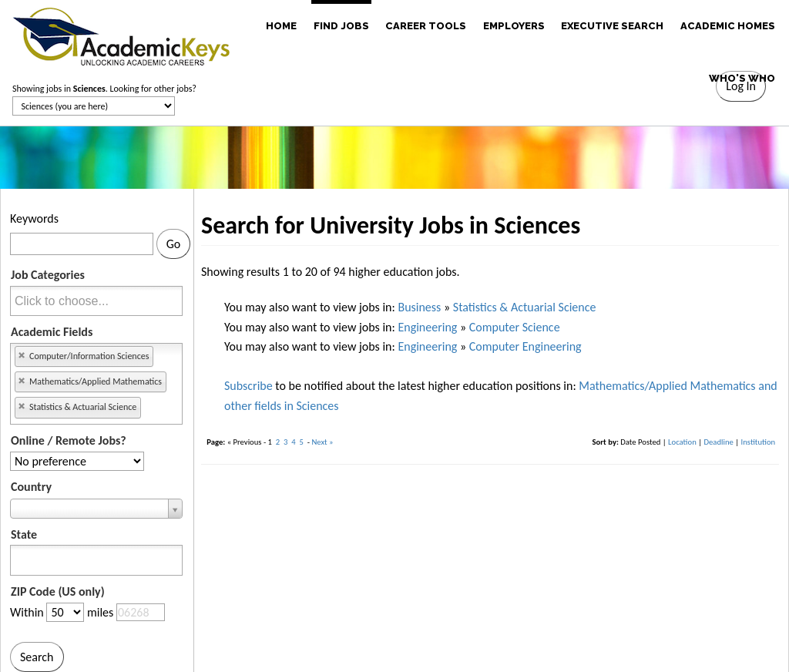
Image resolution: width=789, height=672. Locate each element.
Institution (759, 442)
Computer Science (515, 327)
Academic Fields (52, 332)
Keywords (34, 218)
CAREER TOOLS (426, 26)
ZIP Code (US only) (58, 591)
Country (31, 487)
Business (419, 307)
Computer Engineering (525, 346)
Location (682, 442)
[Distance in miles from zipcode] (65, 612)
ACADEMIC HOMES (728, 26)
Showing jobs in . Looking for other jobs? (104, 89)
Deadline (718, 442)
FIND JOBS (341, 26)
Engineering (427, 327)
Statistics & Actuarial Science (525, 307)
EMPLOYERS (514, 26)
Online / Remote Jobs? (69, 440)
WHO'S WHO (742, 78)
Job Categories (48, 275)
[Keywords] (82, 244)
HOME (281, 26)
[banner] (121, 35)
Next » (322, 442)
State (24, 534)
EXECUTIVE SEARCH (612, 26)
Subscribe (248, 386)
